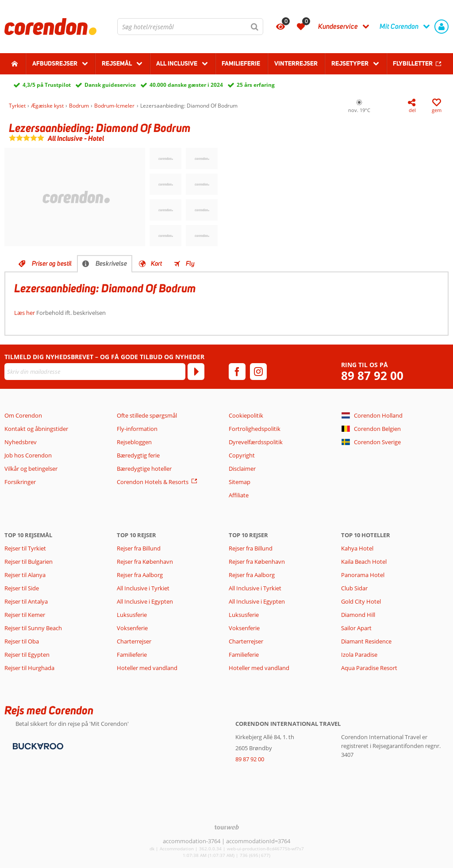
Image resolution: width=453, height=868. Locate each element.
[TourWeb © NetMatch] (227, 827)
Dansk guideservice (110, 85)
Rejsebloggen (134, 442)
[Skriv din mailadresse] (95, 372)
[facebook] (237, 372)
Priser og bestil (52, 263)
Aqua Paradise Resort (369, 668)
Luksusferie (132, 615)
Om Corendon (23, 415)
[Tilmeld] (196, 372)
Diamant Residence (366, 641)
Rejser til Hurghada (29, 668)
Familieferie (241, 63)
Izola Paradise (359, 655)
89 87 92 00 (372, 376)
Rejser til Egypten (27, 655)
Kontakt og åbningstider (36, 429)
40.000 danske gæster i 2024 (186, 85)
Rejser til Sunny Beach (33, 628)
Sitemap (240, 482)
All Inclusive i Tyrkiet (144, 588)
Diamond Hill (358, 615)
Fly (190, 263)
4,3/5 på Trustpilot (47, 85)
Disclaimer (242, 469)
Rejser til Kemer (25, 615)
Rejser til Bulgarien (29, 562)
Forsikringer (20, 482)
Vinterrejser (296, 63)
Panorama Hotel (363, 575)
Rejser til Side (22, 588)
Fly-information (137, 429)
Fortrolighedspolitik (255, 429)
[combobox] (190, 27)
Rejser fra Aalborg (140, 575)
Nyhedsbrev (21, 442)
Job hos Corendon (28, 455)
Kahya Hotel (357, 548)
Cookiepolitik (246, 415)
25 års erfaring (256, 85)
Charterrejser (134, 641)
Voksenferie (132, 628)
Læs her (25, 313)
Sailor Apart (356, 628)
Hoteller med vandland (147, 668)
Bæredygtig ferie (138, 455)
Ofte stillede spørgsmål (147, 415)
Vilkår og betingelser (31, 469)
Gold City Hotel (361, 601)
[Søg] (255, 27)
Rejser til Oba (22, 641)
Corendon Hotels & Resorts (153, 482)
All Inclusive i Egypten (145, 601)
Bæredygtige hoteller (144, 469)
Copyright (242, 455)
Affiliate (239, 495)
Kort (156, 263)
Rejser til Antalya (26, 601)
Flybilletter (413, 63)
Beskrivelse (111, 263)
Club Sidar (354, 588)
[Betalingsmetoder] (37, 746)
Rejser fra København (145, 562)
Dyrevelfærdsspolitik (256, 442)
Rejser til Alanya (25, 575)
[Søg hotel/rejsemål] (190, 27)
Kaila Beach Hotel (364, 562)
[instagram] (258, 372)
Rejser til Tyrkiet (25, 548)
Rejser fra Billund (139, 548)
